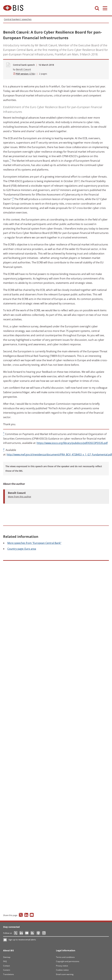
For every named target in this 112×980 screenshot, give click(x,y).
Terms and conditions (65, 957)
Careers (7, 970)
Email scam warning (65, 974)
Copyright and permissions (68, 961)
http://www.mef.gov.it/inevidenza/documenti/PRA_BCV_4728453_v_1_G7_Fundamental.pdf (59, 455)
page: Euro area (22, 549)
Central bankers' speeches (18, 19)
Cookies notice (62, 970)
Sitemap (7, 957)
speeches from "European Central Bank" (34, 543)
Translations (9, 974)
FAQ (5, 961)
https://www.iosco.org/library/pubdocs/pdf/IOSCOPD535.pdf (72, 443)
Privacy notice (62, 966)
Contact (6, 966)
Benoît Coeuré (23, 69)
